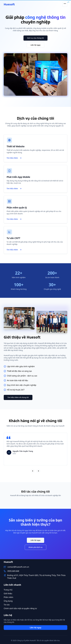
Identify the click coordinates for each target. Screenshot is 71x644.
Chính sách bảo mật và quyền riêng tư (20, 608)
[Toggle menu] (65, 4)
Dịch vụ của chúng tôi (36, 38)
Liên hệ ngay (35, 45)
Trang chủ (8, 590)
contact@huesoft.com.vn (18, 567)
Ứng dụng (8, 601)
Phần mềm (8, 597)
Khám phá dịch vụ (36, 547)
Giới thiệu (8, 593)
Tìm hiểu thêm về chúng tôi (18, 397)
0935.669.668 (13, 571)
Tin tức (7, 605)
